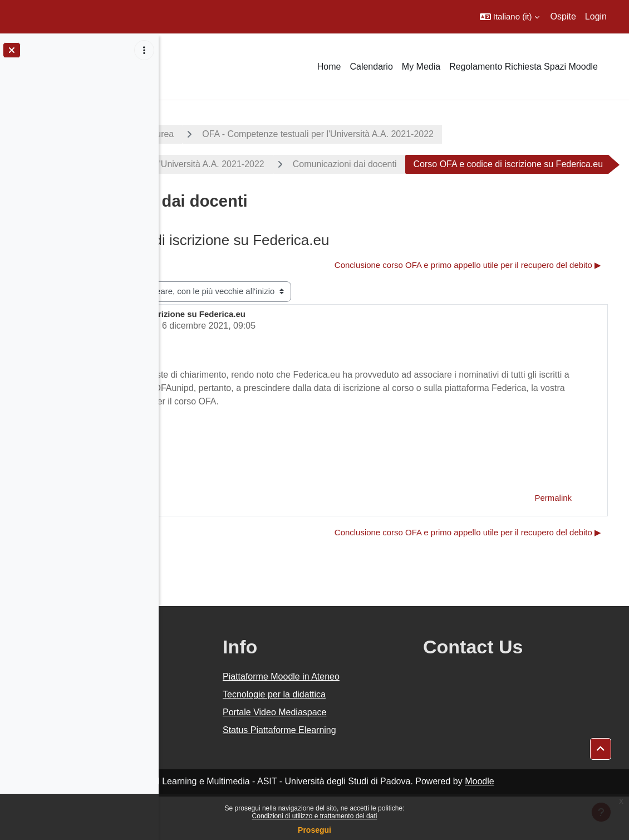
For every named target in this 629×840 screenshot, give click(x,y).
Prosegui (314, 830)
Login (596, 16)
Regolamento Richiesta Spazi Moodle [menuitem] (524, 67)
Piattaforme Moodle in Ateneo (387, 720)
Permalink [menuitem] (553, 541)
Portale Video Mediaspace (380, 756)
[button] (510, 17)
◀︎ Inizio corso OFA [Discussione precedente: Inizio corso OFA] (222, 295)
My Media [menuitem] (421, 67)
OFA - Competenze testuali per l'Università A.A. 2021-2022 (476, 134)
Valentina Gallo (254, 356)
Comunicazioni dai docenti (503, 164)
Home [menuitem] (329, 67)
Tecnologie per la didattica (380, 738)
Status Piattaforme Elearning (385, 773)
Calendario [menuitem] (371, 67)
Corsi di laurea (304, 134)
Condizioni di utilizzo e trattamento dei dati (315, 816)
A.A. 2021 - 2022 (213, 134)
